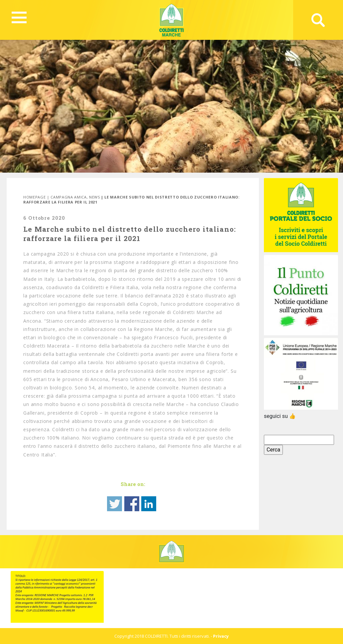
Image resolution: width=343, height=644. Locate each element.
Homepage (34, 197)
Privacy (221, 636)
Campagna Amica (68, 197)
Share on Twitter (114, 504)
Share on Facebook (132, 504)
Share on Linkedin (149, 504)
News (95, 197)
